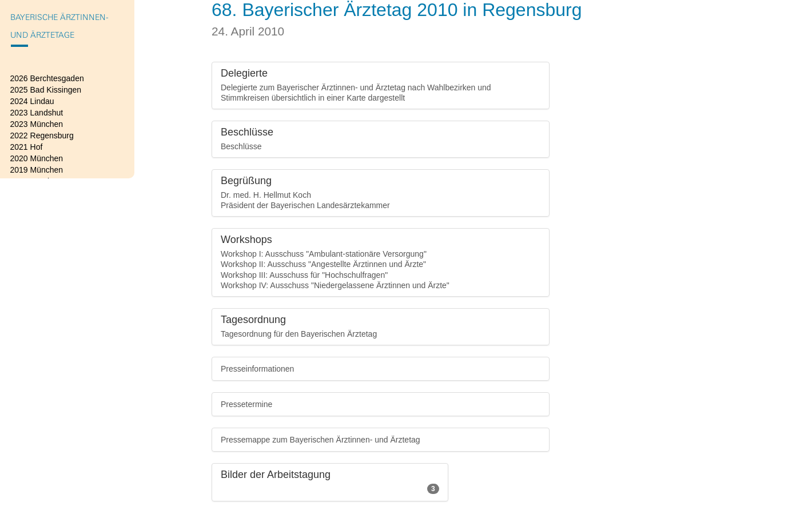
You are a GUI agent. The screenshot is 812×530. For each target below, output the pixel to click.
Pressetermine (246, 404)
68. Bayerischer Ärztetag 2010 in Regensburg (397, 10)
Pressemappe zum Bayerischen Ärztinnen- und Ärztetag (321, 440)
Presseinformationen (257, 369)
